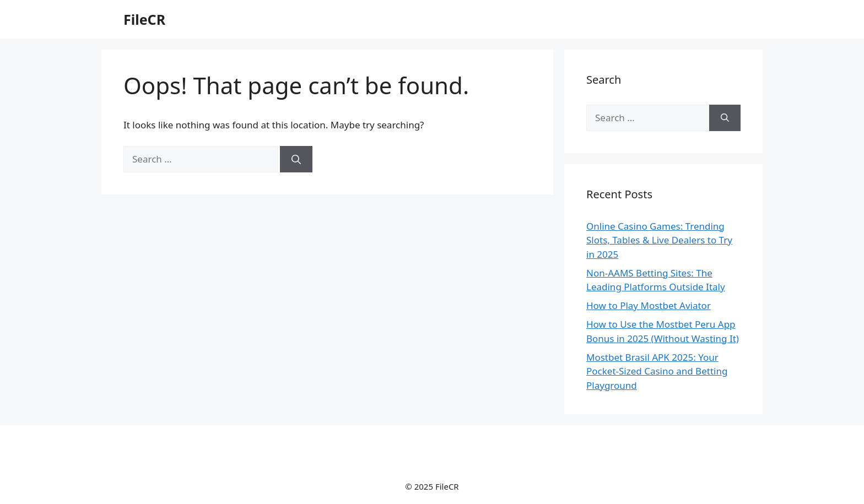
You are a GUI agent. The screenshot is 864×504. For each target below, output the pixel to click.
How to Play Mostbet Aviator (649, 305)
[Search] (296, 159)
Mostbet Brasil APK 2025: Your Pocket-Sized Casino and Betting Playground (657, 371)
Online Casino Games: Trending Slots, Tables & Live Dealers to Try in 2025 (659, 240)
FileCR (144, 19)
